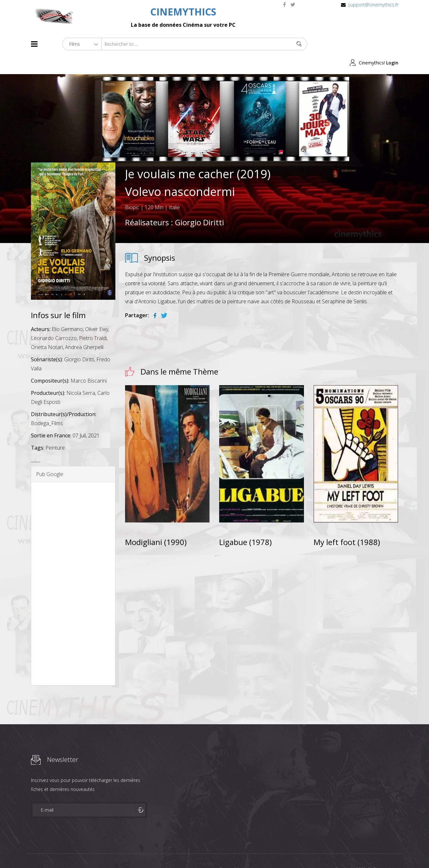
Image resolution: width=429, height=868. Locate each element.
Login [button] (392, 44)
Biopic (132, 189)
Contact (140, 851)
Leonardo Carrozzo (54, 319)
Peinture (55, 429)
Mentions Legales (108, 851)
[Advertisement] (73, 565)
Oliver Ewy (97, 310)
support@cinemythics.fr (373, 5)
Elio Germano (67, 310)
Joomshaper (270, 851)
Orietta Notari (47, 328)
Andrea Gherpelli (84, 328)
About (32, 851)
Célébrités (73, 851)
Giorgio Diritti (200, 204)
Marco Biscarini (89, 362)
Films (50, 851)
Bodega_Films (47, 405)
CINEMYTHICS (183, 12)
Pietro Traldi (93, 319)
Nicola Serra (81, 374)
